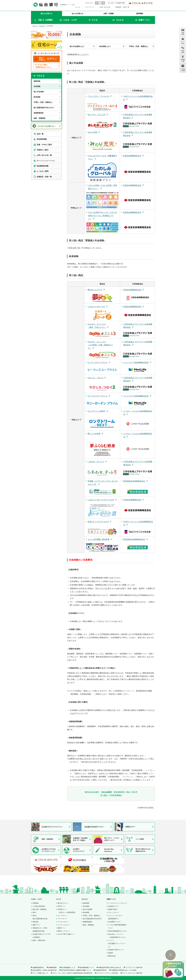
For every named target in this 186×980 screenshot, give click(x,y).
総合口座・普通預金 (40, 909)
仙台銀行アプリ (114, 906)
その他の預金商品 (39, 906)
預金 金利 (183, 50)
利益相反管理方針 (101, 970)
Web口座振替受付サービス (117, 931)
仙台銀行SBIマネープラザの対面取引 (42, 936)
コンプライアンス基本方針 (134, 967)
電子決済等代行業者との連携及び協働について (76, 970)
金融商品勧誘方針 (38, 967)
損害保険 (37, 81)
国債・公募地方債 (39, 940)
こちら (83, 54)
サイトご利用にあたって (40, 973)
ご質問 (183, 68)
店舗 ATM (183, 32)
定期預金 (36, 903)
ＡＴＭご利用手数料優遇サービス (117, 926)
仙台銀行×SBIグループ (116, 950)
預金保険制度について (87, 967)
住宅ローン (62, 906)
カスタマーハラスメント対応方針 (107, 973)
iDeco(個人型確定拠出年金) (40, 917)
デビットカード (114, 912)
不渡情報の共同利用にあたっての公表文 (124, 970)
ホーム (78, 7)
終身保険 (37, 97)
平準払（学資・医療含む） (139, 46)
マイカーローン (63, 922)
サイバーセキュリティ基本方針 (132, 973)
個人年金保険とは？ (77, 46)
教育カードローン (64, 931)
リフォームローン (64, 925)
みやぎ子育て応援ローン (66, 934)
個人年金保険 (39, 92)
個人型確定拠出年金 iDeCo (44, 108)
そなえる (42, 26)
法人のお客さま (78, 14)
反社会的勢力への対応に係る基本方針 (45, 970)
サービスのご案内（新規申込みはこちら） (43, 66)
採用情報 (139, 14)
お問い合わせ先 (105, 7)
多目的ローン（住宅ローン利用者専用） (67, 911)
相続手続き (112, 956)
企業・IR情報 (109, 14)
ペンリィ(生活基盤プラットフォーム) (117, 944)
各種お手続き (113, 909)
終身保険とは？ (105, 46)
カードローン (62, 916)
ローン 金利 (183, 41)
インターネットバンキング (117, 903)
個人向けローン (63, 903)
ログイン (46, 59)
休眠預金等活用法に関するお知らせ (110, 967)
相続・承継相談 (39, 118)
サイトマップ (90, 7)
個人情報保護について (68, 967)
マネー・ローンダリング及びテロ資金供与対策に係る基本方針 (72, 973)
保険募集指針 (39, 113)
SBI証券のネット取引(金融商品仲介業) (40, 930)
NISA (34, 912)
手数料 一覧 (183, 59)
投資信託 (36, 922)
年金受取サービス (114, 922)
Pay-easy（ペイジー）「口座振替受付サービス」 (117, 936)
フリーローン (62, 919)
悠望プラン (36, 925)
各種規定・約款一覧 (122, 7)
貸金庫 (110, 953)
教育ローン (62, 928)
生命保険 (37, 86)
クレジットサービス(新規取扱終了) (115, 917)
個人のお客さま (47, 14)
